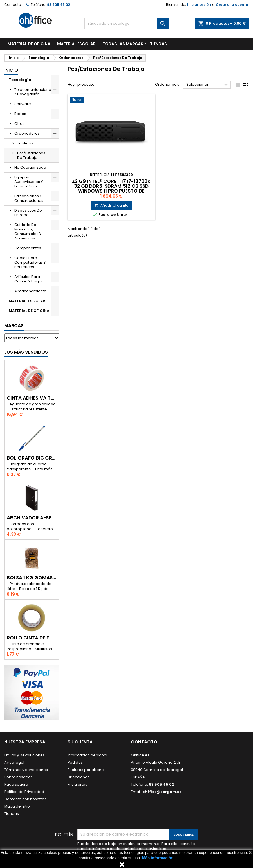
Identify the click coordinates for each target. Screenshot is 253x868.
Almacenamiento (30, 291)
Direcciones (79, 777)
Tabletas (25, 143)
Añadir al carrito (111, 205)
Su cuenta (80, 742)
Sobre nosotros (18, 777)
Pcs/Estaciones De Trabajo (31, 155)
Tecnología (20, 80)
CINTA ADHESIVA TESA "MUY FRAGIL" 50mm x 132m (32, 398)
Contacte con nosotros (25, 799)
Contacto (13, 5)
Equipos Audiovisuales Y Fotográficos (29, 182)
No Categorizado (30, 167)
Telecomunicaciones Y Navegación (34, 92)
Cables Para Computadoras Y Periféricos (30, 262)
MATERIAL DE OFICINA (29, 44)
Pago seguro (16, 784)
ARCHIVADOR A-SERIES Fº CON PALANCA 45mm (32, 518)
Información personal (87, 755)
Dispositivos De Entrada (28, 213)
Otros (19, 124)
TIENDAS (158, 44)
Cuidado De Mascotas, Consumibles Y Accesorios (28, 231)
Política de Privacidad (24, 792)
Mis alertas (77, 784)
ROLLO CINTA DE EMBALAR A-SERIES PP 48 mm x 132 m (32, 638)
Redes (20, 114)
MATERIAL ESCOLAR (76, 44)
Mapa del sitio (17, 806)
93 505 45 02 (58, 5)
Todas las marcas (123, 44)
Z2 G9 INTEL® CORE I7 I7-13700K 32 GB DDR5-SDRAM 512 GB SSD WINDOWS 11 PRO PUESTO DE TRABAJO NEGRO (111, 188)
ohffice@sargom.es (162, 792)
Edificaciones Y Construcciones (29, 198)
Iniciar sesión (199, 5)
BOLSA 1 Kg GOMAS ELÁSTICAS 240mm (32, 578)
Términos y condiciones (26, 770)
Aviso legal (14, 762)
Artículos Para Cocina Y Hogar (29, 279)
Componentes (28, 248)
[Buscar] (127, 24)
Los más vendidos (26, 352)
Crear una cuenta (232, 5)
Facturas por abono (86, 770)
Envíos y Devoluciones (24, 755)
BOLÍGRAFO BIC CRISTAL (32, 458)
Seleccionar (208, 85)
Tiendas (12, 814)
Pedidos (75, 762)
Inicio (11, 70)
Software (23, 104)
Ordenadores (27, 133)
